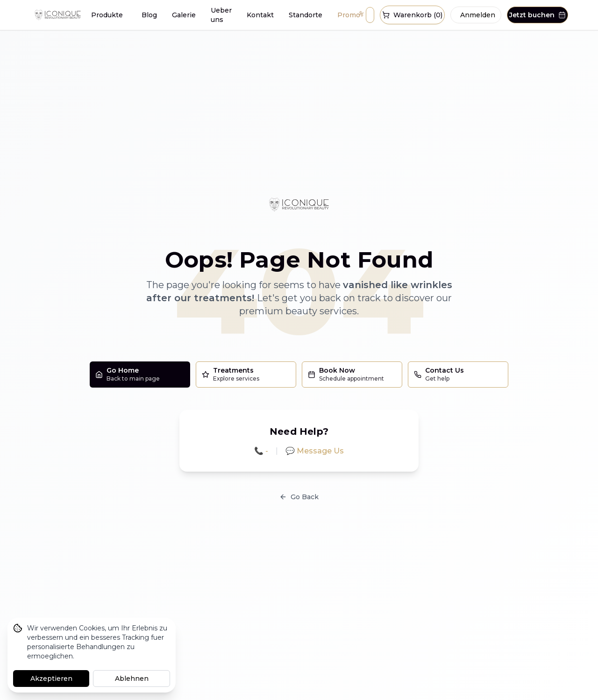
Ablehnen (132, 679)
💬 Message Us (315, 451)
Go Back (299, 497)
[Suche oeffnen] (370, 15)
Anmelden (478, 15)
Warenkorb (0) (412, 15)
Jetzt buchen (537, 15)
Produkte (107, 15)
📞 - (261, 451)
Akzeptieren (51, 679)
